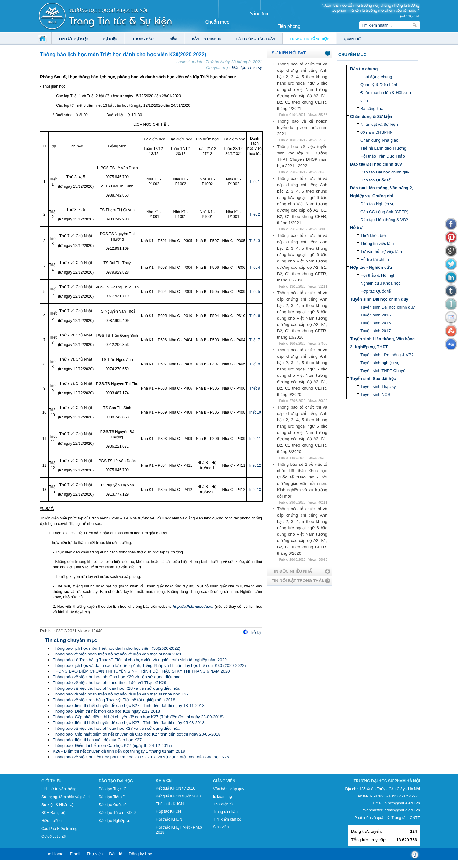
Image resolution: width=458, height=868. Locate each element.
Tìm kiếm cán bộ (227, 819)
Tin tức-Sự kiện (74, 39)
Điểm (173, 39)
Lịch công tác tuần (256, 39)
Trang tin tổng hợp (309, 39)
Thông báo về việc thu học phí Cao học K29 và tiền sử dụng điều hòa (117, 677)
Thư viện (95, 854)
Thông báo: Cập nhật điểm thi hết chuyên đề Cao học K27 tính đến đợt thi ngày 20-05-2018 (137, 734)
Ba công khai (372, 108)
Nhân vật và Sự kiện (379, 124)
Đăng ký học (140, 854)
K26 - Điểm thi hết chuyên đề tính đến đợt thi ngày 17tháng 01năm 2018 (119, 751)
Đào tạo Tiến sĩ (111, 797)
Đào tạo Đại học (116, 781)
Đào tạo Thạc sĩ (112, 789)
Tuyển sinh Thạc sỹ (378, 387)
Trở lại (255, 632)
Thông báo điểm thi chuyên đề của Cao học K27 (97, 740)
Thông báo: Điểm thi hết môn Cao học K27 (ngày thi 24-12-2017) (112, 746)
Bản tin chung (364, 69)
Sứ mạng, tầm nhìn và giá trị (66, 797)
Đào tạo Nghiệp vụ (378, 204)
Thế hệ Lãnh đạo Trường (383, 148)
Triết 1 (254, 182)
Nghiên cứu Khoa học (381, 283)
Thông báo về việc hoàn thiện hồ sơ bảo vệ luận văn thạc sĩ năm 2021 (117, 654)
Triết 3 (254, 241)
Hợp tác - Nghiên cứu (371, 267)
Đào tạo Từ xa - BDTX (118, 813)
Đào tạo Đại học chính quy (376, 164)
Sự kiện (111, 39)
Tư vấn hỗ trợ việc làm (381, 251)
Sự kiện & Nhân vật (58, 805)
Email (75, 854)
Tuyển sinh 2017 (375, 331)
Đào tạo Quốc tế (375, 180)
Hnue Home (52, 854)
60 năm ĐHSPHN (377, 132)
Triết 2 (254, 214)
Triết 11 (255, 439)
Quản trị (352, 39)
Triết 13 (255, 490)
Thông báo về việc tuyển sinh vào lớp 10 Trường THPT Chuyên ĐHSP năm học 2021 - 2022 (302, 156)
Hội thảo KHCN (169, 819)
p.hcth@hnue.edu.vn (402, 803)
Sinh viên (221, 827)
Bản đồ (116, 854)
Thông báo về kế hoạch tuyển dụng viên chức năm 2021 (302, 128)
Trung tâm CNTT (406, 818)
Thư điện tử (223, 804)
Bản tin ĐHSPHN (207, 39)
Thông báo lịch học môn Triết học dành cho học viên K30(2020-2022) (117, 648)
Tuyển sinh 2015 (375, 315)
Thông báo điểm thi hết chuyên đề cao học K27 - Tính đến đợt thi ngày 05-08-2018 (129, 723)
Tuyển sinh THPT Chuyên (384, 371)
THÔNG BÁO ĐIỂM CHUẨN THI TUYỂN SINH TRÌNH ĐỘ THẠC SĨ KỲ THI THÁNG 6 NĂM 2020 (141, 671)
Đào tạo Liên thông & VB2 (384, 220)
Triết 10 (255, 412)
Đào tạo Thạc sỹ (247, 68)
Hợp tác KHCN (168, 811)
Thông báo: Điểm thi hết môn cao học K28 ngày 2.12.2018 (106, 711)
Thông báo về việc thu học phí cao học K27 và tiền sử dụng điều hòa (116, 728)
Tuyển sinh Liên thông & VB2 (387, 355)
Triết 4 (254, 268)
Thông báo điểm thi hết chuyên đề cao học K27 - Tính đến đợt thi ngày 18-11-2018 (129, 705)
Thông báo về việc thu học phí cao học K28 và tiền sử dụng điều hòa (116, 688)
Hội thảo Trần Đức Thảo (383, 156)
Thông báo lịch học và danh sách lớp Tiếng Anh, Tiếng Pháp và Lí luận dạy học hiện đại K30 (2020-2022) (149, 665)
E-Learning (222, 797)
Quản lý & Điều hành (379, 85)
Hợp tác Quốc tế (375, 291)
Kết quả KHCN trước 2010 (178, 796)
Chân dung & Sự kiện (371, 116)
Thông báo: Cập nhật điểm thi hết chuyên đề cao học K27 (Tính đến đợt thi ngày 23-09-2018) (138, 717)
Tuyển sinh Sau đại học (373, 379)
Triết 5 (254, 292)
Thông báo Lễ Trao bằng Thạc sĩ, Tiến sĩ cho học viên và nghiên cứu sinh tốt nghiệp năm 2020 (140, 660)
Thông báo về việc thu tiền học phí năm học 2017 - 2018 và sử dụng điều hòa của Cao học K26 (141, 757)
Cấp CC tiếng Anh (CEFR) (384, 212)
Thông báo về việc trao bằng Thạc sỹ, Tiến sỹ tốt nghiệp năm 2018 (114, 700)
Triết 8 (254, 364)
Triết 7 (254, 340)
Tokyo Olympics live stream (23, 866)
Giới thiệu (51, 781)
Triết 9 (254, 388)
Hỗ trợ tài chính (375, 259)
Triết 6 (254, 316)
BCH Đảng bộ (53, 813)
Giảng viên (224, 781)
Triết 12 (255, 465)
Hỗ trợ (356, 228)
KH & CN (164, 781)
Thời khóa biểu (374, 236)
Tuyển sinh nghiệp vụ (380, 363)
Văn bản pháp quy (229, 789)
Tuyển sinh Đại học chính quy (379, 299)
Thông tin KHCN (170, 804)
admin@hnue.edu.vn (402, 810)
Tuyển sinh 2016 (375, 323)
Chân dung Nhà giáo (379, 140)
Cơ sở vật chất (54, 837)
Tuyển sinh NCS (375, 394)
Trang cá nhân (225, 812)
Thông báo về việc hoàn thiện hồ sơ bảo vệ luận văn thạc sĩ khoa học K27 (121, 694)
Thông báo (143, 39)
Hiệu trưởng (52, 821)
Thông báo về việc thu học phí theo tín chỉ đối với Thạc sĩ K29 (110, 683)
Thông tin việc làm (377, 244)
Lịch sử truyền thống (59, 789)
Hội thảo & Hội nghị (378, 275)
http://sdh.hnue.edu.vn (193, 607)
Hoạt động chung (376, 77)
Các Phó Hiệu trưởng (59, 829)
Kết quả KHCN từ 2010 (176, 788)
